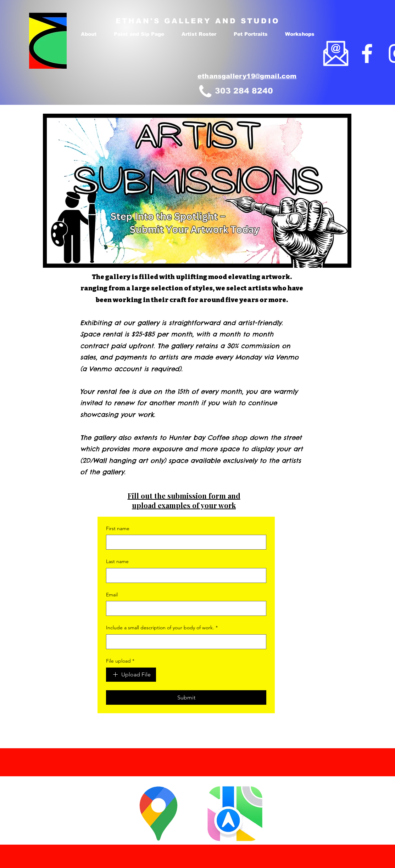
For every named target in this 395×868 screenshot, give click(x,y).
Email (112, 595)
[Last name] (184, 575)
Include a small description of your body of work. (162, 628)
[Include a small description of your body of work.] (184, 642)
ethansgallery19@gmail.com (247, 76)
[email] (336, 53)
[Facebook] (367, 53)
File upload (120, 661)
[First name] (184, 542)
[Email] (184, 608)
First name (118, 528)
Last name (117, 561)
